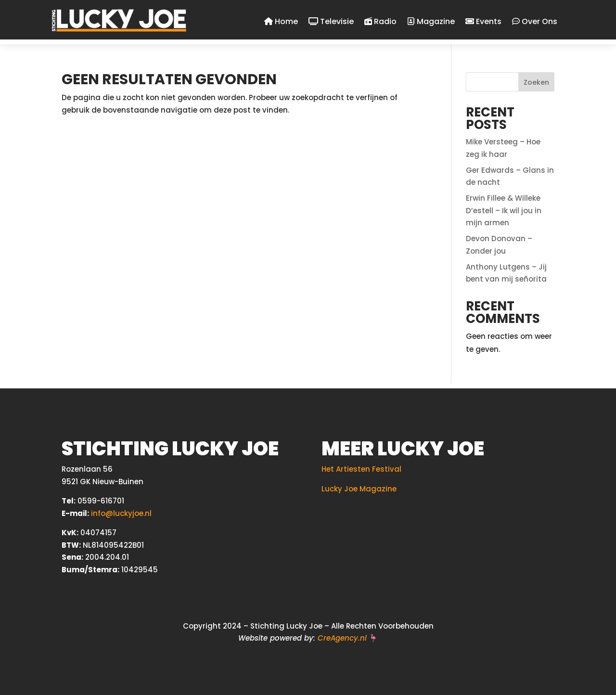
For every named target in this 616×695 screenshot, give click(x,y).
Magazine (431, 22)
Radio (380, 22)
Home (281, 22)
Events (483, 22)
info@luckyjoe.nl (121, 513)
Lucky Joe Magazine (359, 489)
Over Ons (535, 22)
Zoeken (536, 82)
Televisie (331, 22)
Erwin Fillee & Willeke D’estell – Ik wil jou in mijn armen (504, 210)
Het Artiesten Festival (361, 469)
